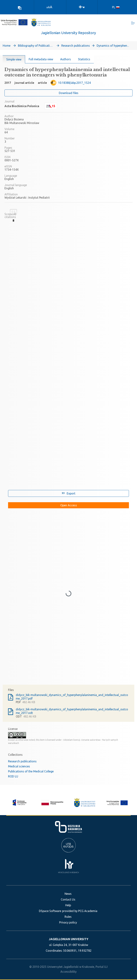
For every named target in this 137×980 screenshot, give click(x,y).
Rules (68, 917)
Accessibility (68, 972)
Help (68, 905)
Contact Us (68, 899)
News (68, 894)
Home (7, 46)
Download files (69, 94)
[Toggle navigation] (133, 23)
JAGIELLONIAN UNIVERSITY (68, 939)
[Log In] (82, 7)
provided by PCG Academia (80, 911)
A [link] (47, 7)
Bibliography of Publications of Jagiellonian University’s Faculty (36, 46)
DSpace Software (50, 911)
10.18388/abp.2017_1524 (74, 83)
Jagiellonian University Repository (68, 33)
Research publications (76, 46)
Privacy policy (68, 922)
